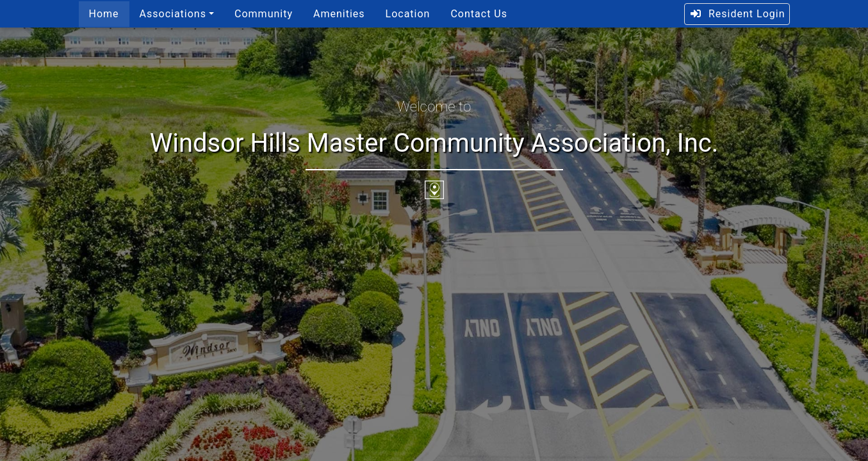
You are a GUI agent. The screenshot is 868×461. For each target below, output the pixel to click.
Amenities (339, 14)
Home (104, 14)
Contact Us (479, 14)
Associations (173, 14)
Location (408, 14)
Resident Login (737, 14)
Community (264, 14)
